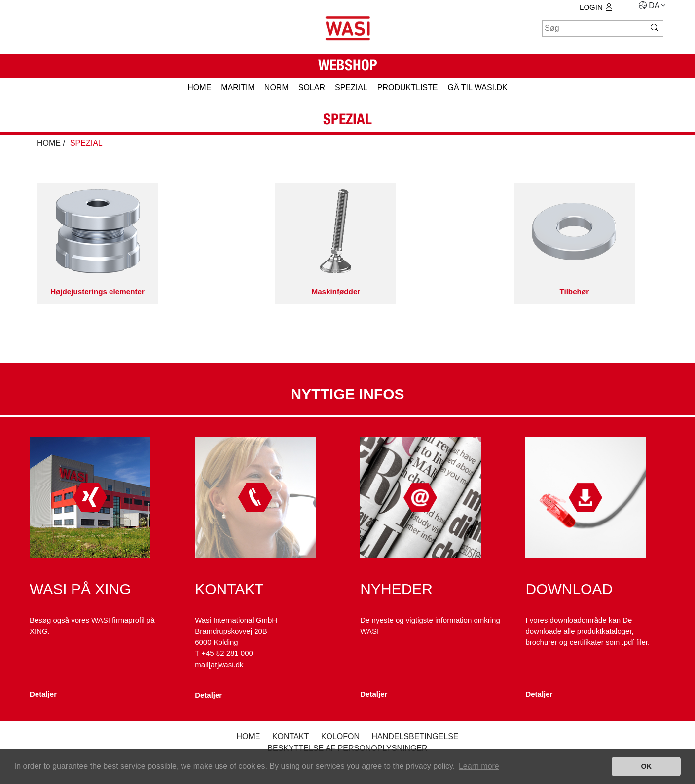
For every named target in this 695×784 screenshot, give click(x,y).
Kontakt (291, 736)
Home (248, 736)
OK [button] (646, 766)
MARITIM (238, 88)
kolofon (340, 736)
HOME (199, 88)
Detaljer (43, 694)
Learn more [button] (479, 766)
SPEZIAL (351, 88)
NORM (276, 88)
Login (596, 7)
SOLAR (312, 88)
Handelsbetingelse (415, 736)
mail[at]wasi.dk (219, 664)
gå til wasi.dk (477, 88)
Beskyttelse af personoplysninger (347, 748)
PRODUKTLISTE (408, 88)
